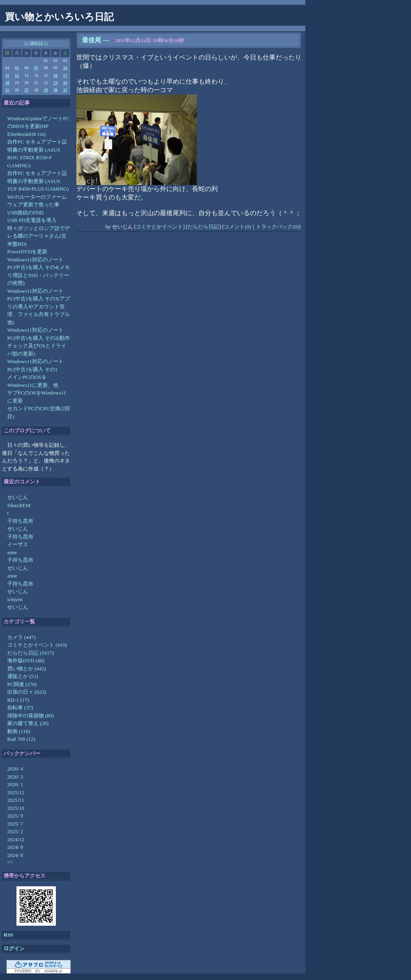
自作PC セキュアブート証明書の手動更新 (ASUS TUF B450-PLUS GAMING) (38, 181)
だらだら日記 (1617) (31, 653)
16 (55, 75)
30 (55, 90)
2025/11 (16, 800)
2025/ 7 (15, 824)
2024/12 (16, 839)
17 (65, 75)
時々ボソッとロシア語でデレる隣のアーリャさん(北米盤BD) (39, 236)
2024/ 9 (15, 847)
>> (46, 43)
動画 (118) (19, 731)
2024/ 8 (15, 855)
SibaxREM (19, 505)
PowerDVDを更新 (27, 252)
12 (17, 75)
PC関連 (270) (22, 684)
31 (65, 90)
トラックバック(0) (277, 227)
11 (7, 75)
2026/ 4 (15, 769)
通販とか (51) (23, 676)
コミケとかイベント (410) (37, 645)
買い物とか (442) (27, 669)
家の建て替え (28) (28, 723)
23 (55, 83)
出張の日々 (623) (27, 692)
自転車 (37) (20, 708)
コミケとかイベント (159, 227)
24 (65, 83)
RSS (8, 935)
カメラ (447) (21, 637)
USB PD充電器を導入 (32, 220)
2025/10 (16, 808)
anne (12, 552)
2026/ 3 (15, 777)
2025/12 (16, 792)
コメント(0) (237, 227)
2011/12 (36, 43)
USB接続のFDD (25, 213)
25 (7, 90)
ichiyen (15, 599)
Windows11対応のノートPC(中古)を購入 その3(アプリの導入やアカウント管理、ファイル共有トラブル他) (39, 307)
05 (17, 68)
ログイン (14, 948)
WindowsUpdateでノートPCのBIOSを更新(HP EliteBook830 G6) (38, 126)
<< (26, 43)
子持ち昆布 (20, 521)
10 (65, 68)
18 (7, 83)
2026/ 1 (15, 784)
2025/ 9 (15, 816)
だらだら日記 (203, 227)
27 (27, 90)
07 (36, 68)
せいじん (18, 497)
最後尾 (92, 40)
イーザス (18, 544)
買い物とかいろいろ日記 (59, 17)
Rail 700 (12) (21, 739)
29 (46, 90)
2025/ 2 (15, 831)
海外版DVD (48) (26, 661)
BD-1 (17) (18, 700)
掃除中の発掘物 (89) (31, 716)
